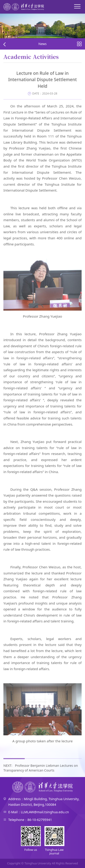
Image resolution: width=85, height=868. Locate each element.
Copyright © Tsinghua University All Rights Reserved (42, 863)
